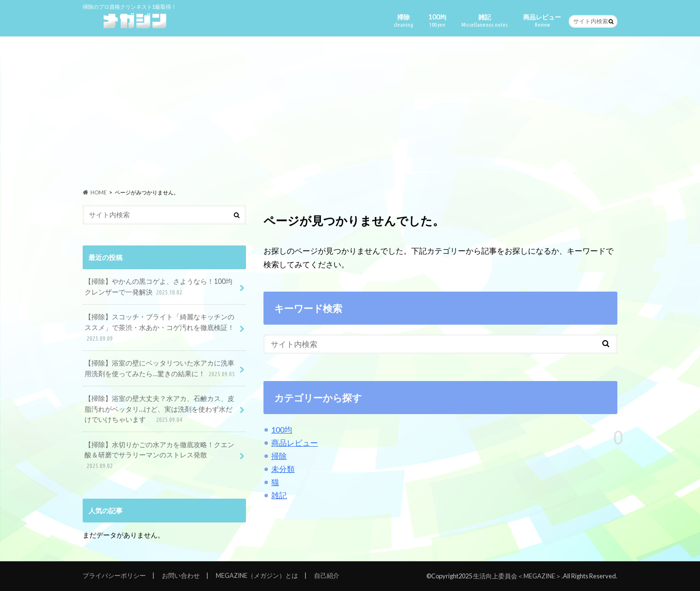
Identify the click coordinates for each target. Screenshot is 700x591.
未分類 (283, 469)
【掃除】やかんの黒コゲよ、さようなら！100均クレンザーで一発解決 (158, 287)
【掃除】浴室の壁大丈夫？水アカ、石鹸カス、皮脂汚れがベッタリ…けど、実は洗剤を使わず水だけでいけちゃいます (159, 409)
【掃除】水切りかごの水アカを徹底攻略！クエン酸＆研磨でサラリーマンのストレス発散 (159, 456)
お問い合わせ (181, 575)
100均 (437, 21)
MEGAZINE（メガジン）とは (257, 575)
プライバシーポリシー (114, 575)
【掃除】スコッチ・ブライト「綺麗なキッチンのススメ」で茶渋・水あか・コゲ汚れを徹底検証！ (159, 328)
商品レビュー (542, 21)
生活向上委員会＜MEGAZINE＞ (517, 576)
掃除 (403, 21)
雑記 (485, 21)
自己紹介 (327, 575)
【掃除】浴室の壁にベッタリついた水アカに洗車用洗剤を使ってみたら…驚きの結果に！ (161, 369)
